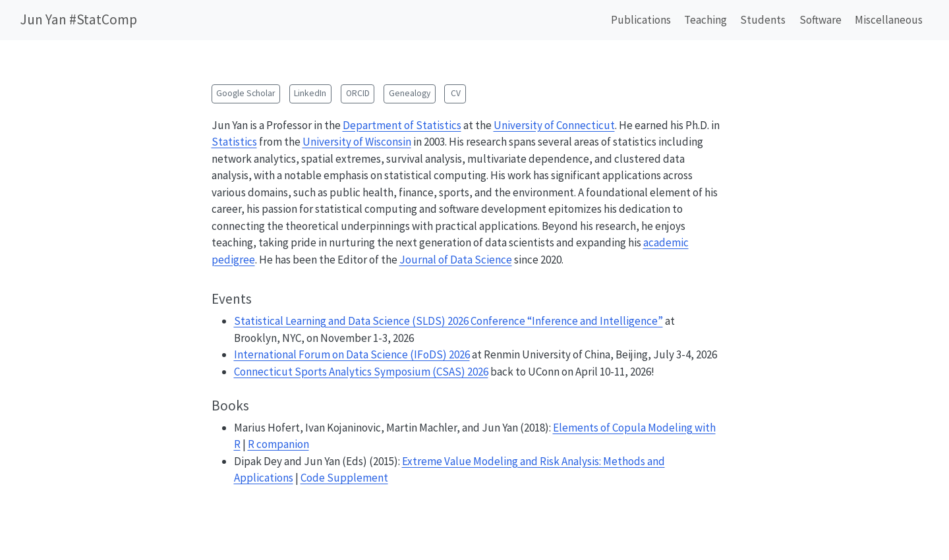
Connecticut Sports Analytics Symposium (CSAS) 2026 (361, 372)
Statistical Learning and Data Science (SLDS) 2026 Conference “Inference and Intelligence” (448, 321)
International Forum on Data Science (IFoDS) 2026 (352, 354)
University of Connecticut (554, 125)
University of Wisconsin (357, 142)
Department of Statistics (402, 125)
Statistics (234, 142)
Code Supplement (344, 478)
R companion (278, 444)
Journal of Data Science (456, 260)
